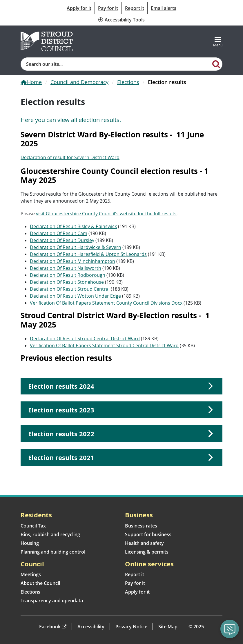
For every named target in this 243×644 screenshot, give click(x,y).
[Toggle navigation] (218, 41)
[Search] (216, 64)
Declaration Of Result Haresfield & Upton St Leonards (88, 254)
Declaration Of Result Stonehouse (67, 282)
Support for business (148, 534)
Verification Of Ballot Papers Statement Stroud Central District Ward (104, 345)
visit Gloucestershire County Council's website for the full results (106, 214)
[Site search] (116, 64)
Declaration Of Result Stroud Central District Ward (85, 339)
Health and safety (144, 543)
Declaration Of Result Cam (59, 233)
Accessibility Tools (125, 20)
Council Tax (33, 526)
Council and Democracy (79, 82)
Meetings (31, 574)
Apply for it (79, 8)
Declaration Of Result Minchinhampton (72, 261)
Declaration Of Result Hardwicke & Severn (76, 247)
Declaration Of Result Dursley (62, 240)
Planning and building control (53, 552)
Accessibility (91, 627)
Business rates (141, 526)
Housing (30, 543)
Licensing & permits (147, 552)
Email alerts (164, 8)
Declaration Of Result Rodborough (68, 275)
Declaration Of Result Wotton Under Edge (75, 296)
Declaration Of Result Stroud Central (70, 289)
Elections (128, 82)
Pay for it (108, 8)
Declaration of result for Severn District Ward (70, 157)
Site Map (168, 627)
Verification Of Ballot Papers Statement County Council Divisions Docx (106, 303)
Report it (135, 8)
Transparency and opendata (52, 601)
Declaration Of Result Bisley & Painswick (73, 226)
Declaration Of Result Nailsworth (66, 268)
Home (34, 82)
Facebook (50, 627)
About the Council (40, 583)
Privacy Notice (131, 627)
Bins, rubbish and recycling (50, 534)
